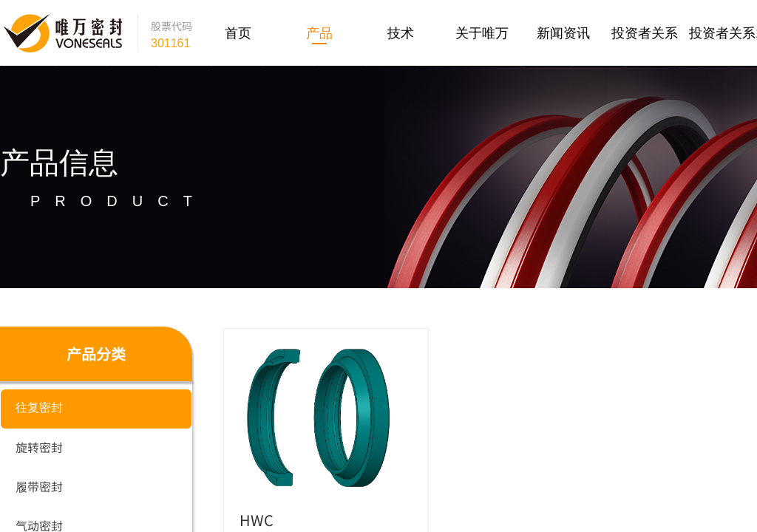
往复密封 (39, 407)
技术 (401, 33)
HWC (257, 520)
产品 (319, 33)
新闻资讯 (563, 33)
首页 (238, 33)
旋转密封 (39, 447)
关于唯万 (482, 33)
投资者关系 (645, 33)
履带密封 (39, 486)
